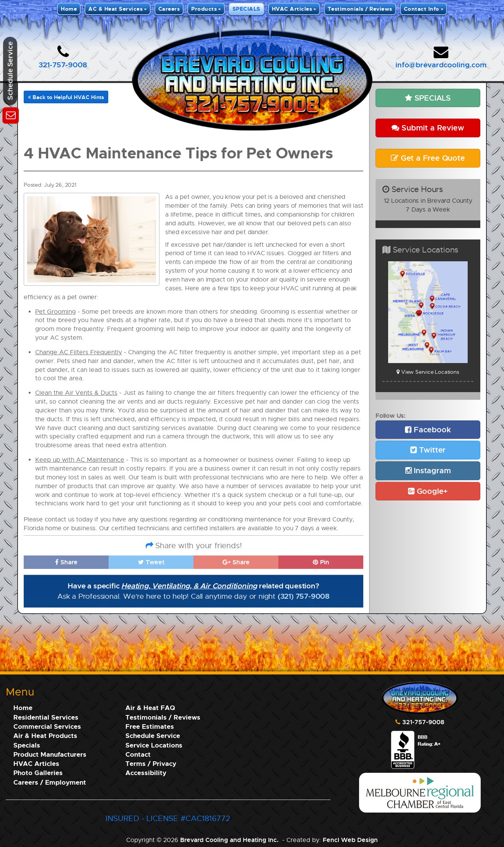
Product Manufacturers (50, 754)
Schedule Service (153, 735)
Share (66, 562)
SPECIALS (246, 9)
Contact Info (422, 9)
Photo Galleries (38, 773)
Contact (138, 754)
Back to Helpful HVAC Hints (66, 97)
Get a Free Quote (428, 158)
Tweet (151, 562)
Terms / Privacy (151, 763)
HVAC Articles (292, 9)
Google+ (428, 491)
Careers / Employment (50, 782)
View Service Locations (428, 372)
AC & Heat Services (115, 9)
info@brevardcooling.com (441, 64)
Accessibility (146, 773)
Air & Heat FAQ (150, 708)
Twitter (428, 450)
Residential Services (46, 717)
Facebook (428, 429)
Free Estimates (150, 726)
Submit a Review (428, 128)
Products (204, 9)
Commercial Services (47, 726)
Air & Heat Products (45, 735)
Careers (169, 9)
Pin (321, 562)
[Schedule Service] (11, 114)
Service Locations (154, 745)
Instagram (428, 470)
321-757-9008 (63, 64)
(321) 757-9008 (304, 596)
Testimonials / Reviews (360, 9)
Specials (27, 745)
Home (69, 9)
